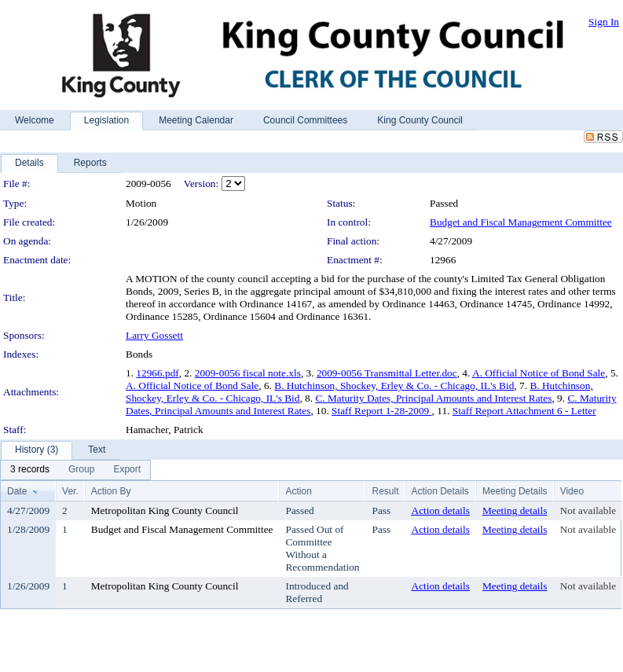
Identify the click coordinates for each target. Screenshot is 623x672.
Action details (441, 510)
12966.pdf (157, 373)
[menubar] (75, 470)
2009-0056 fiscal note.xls (248, 373)
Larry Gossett (154, 335)
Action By (111, 491)
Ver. (70, 491)
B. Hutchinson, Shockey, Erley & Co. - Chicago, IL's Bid (394, 386)
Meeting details (515, 510)
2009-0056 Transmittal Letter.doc (387, 373)
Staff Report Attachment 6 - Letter (524, 411)
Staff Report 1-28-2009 (381, 411)
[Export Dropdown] (127, 470)
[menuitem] (30, 470)
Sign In (604, 22)
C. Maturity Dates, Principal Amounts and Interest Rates (433, 398)
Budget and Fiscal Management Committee (521, 222)
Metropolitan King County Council (165, 510)
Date (17, 491)
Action (298, 491)
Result (385, 491)
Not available (588, 510)
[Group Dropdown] (81, 470)
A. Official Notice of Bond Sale (539, 373)
